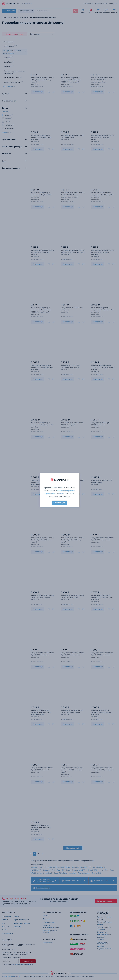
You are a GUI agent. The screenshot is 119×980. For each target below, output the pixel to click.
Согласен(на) (59, 503)
